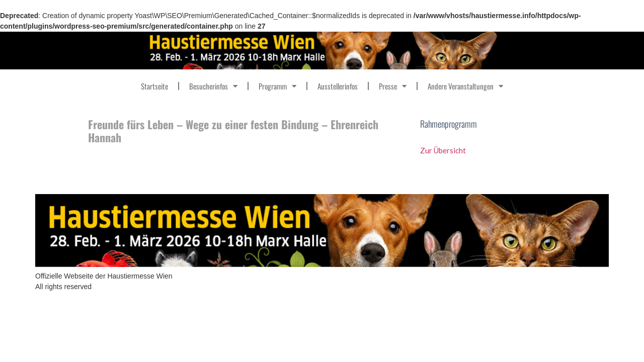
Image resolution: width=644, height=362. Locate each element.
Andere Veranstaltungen (465, 86)
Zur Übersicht (444, 150)
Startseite (154, 86)
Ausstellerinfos (338, 86)
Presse (393, 86)
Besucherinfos (213, 86)
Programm (277, 86)
